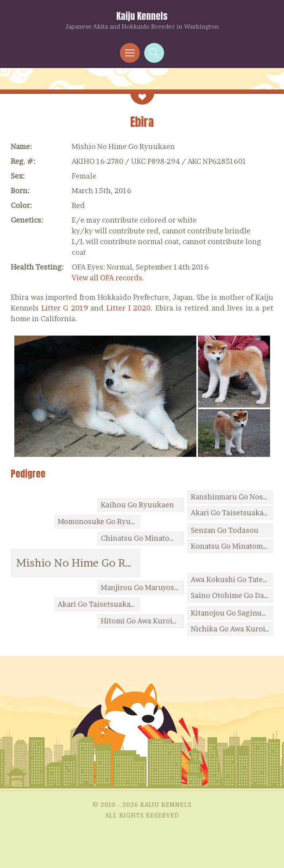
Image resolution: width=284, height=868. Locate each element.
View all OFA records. (108, 278)
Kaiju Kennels (142, 16)
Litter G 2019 (65, 308)
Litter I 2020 (128, 308)
